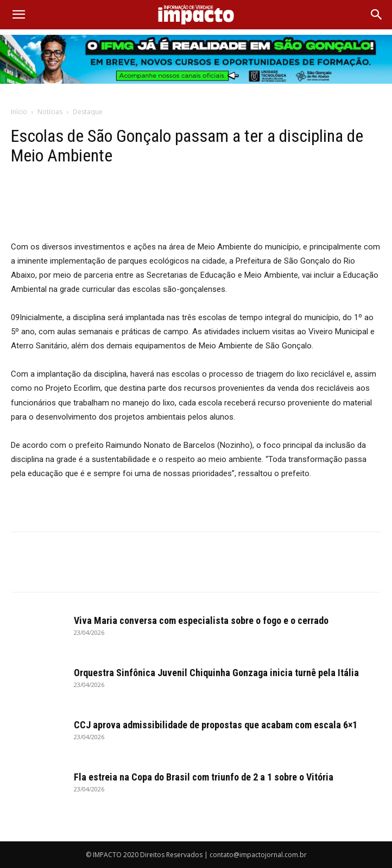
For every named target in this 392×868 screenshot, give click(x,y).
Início (19, 112)
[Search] (377, 15)
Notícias (50, 112)
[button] (18, 15)
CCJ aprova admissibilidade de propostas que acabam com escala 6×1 (216, 725)
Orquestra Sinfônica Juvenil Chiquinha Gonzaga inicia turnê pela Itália (216, 673)
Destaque (88, 112)
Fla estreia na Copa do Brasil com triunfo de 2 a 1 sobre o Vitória (204, 777)
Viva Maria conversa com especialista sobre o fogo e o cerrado (201, 620)
